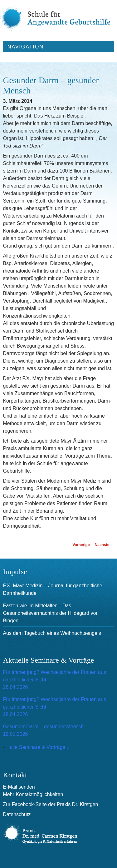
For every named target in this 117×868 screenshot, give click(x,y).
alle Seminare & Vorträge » (39, 747)
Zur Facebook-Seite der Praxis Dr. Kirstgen (50, 804)
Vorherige (79, 545)
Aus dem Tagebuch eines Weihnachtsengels (52, 633)
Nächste (105, 545)
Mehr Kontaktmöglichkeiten (33, 794)
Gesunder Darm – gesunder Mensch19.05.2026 (43, 730)
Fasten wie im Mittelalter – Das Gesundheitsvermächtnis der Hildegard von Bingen (51, 613)
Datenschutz (17, 814)
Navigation (26, 47)
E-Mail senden (19, 787)
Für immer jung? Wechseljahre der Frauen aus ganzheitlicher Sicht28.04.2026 (54, 680)
